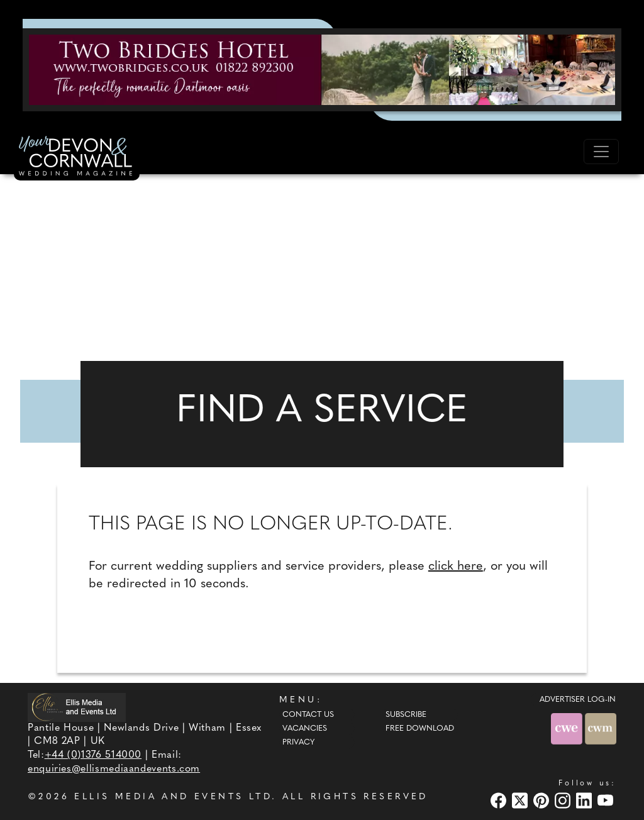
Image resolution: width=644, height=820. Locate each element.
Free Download (420, 729)
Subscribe (406, 715)
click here (456, 567)
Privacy (298, 743)
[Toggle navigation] (601, 152)
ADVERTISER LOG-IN (578, 700)
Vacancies (305, 729)
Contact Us (308, 715)
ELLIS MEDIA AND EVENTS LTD (173, 797)
